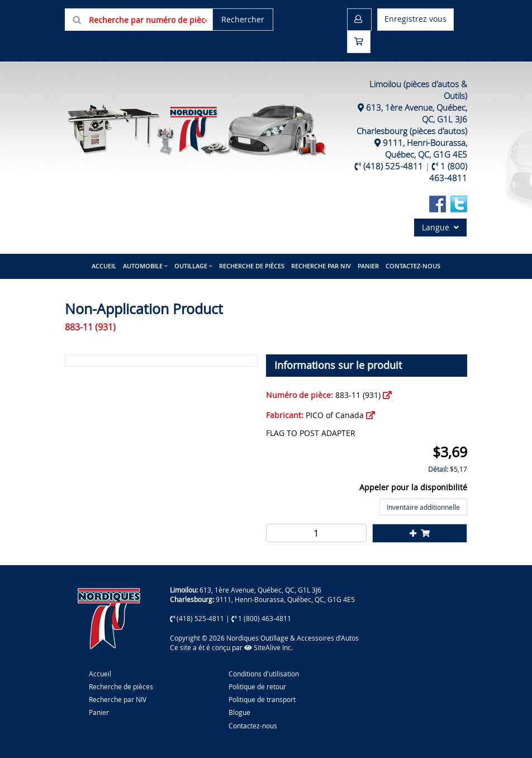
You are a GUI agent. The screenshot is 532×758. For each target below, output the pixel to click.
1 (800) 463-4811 (448, 172)
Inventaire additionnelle (423, 507)
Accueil (104, 266)
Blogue (239, 712)
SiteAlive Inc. (269, 647)
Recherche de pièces (252, 266)
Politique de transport (262, 699)
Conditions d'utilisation (264, 674)
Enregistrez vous (415, 19)
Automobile (143, 266)
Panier (99, 712)
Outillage (191, 266)
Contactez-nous (413, 266)
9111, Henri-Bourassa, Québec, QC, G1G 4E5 (425, 148)
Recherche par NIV (321, 266)
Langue (440, 227)
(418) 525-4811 (393, 166)
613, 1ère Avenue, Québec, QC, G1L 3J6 (260, 590)
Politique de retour (257, 686)
